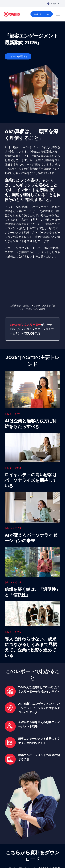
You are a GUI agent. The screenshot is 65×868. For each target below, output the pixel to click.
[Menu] (58, 14)
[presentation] (32, 283)
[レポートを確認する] (18, 56)
